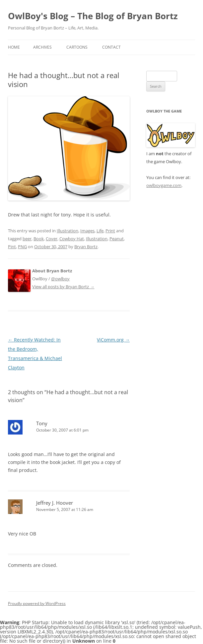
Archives (42, 47)
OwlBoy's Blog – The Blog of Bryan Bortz (93, 16)
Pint (12, 247)
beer (27, 239)
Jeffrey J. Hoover (55, 503)
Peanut (117, 239)
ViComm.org (113, 340)
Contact (111, 47)
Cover (52, 239)
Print (110, 231)
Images (87, 231)
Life (100, 231)
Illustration (68, 231)
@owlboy (60, 279)
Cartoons (77, 47)
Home (14, 47)
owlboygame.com (164, 185)
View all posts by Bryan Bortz (63, 287)
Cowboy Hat (72, 239)
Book (39, 239)
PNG (22, 247)
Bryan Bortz (86, 247)
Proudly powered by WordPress (37, 603)
